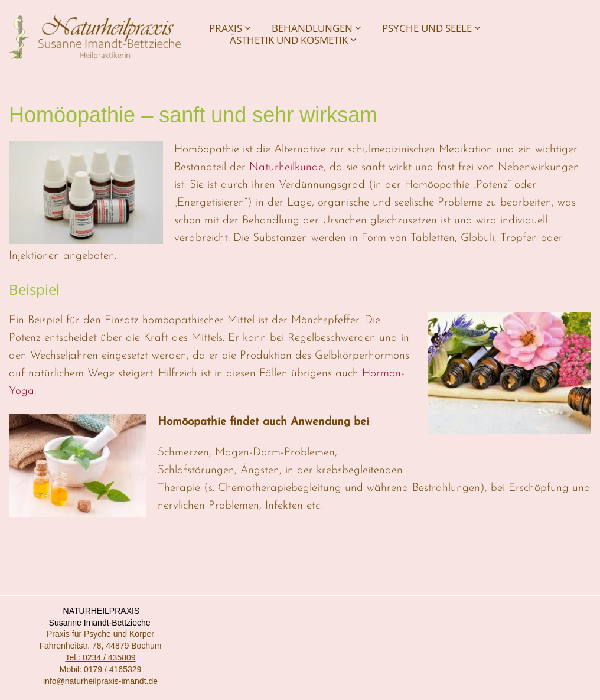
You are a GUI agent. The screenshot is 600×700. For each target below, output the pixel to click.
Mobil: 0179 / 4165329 (101, 669)
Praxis (230, 28)
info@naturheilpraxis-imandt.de (100, 681)
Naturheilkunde (286, 167)
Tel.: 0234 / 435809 (100, 657)
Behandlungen (317, 28)
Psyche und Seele (431, 28)
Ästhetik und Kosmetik (293, 40)
